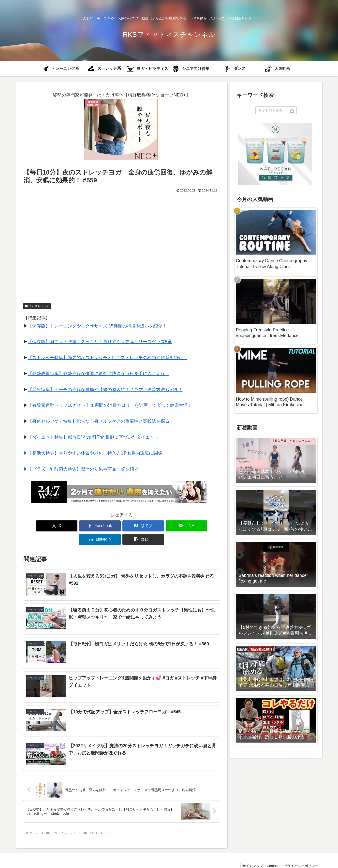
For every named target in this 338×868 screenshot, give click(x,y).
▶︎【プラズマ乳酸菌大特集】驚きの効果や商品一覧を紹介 (81, 469)
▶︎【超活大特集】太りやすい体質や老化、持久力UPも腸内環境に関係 (93, 453)
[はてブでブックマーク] (105, 526)
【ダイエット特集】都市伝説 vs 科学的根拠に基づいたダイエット (93, 437)
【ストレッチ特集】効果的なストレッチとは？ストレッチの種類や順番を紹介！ (107, 358)
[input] (276, 110)
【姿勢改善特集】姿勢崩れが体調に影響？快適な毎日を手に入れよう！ (99, 374)
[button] (204, 526)
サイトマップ (249, 853)
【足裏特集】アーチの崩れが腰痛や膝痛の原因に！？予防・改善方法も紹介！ (105, 390)
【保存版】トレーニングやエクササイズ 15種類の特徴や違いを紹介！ (97, 326)
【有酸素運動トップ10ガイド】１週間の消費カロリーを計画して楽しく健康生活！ (110, 405)
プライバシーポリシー (300, 853)
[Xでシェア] (39, 526)
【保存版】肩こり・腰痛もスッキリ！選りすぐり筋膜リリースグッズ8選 (100, 342)
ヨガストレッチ (37, 306)
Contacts (271, 853)
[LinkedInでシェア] (171, 526)
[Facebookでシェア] (72, 526)
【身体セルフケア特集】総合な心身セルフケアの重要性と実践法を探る (99, 421)
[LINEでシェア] (138, 526)
